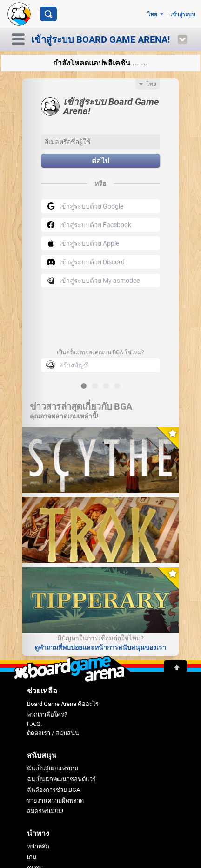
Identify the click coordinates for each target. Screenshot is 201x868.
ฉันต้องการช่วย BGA (49, 617)
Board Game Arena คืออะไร (58, 540)
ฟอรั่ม (30, 698)
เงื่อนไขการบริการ (133, 846)
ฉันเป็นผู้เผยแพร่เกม (48, 596)
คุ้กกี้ (117, 856)
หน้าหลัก (33, 666)
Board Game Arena (51, 836)
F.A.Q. (30, 560)
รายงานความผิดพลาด (51, 628)
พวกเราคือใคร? (42, 551)
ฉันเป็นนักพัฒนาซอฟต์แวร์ (57, 607)
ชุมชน (30, 687)
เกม (27, 676)
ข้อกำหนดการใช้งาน (78, 846)
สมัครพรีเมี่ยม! (40, 639)
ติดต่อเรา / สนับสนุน (48, 569)
